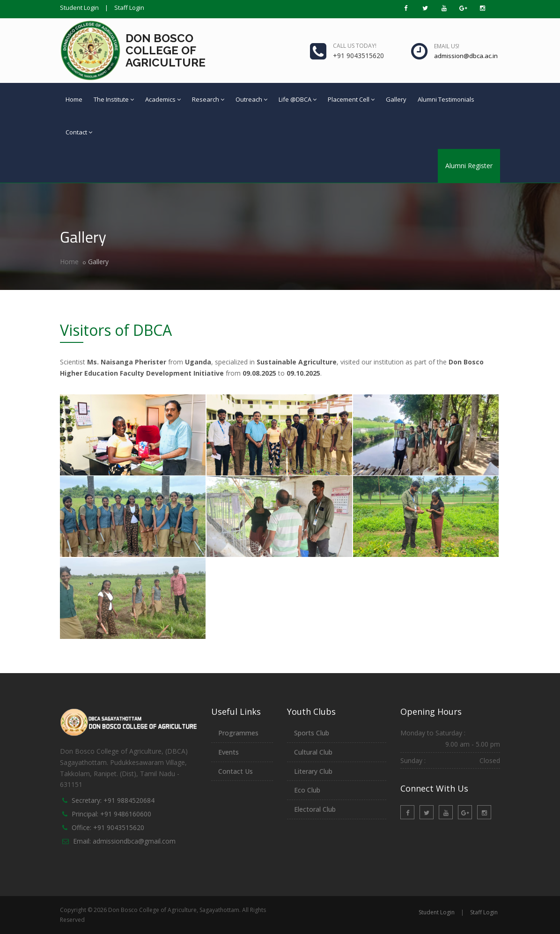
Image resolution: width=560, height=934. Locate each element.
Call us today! (355, 46)
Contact (79, 132)
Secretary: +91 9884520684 (113, 800)
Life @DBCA (298, 99)
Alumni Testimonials (446, 99)
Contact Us (236, 771)
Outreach (251, 99)
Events (228, 752)
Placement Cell (351, 99)
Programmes (238, 733)
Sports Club (312, 733)
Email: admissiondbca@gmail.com (124, 841)
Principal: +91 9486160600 (111, 814)
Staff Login (129, 7)
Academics (163, 99)
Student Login (79, 7)
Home (74, 99)
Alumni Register (469, 166)
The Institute (114, 99)
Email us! (447, 46)
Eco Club (307, 790)
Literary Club (313, 771)
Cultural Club (313, 752)
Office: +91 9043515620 (108, 827)
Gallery (396, 99)
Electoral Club (315, 809)
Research (208, 99)
